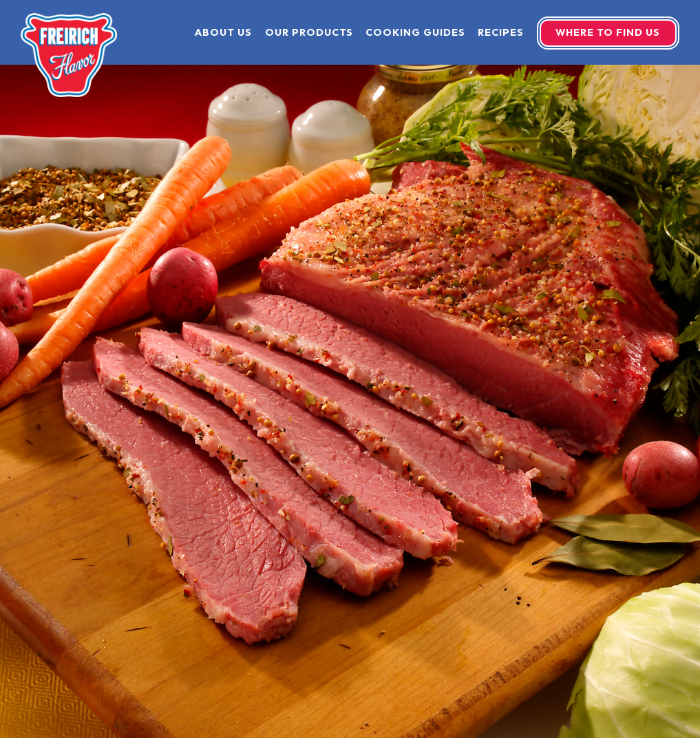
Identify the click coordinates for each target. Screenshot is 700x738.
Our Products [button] (309, 32)
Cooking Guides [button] (415, 32)
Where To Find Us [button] (608, 32)
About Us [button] (223, 32)
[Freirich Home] (69, 54)
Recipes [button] (501, 32)
